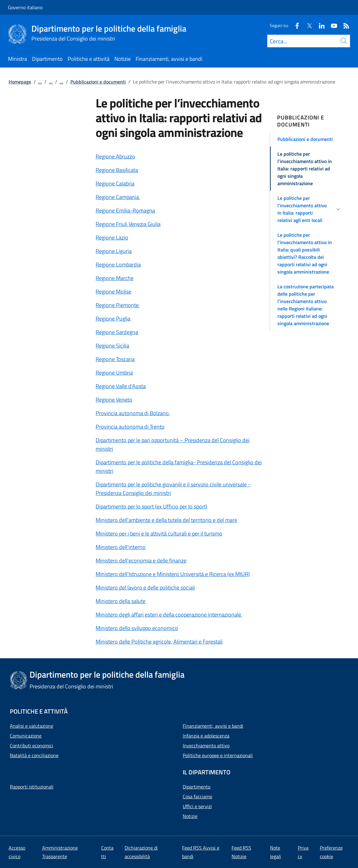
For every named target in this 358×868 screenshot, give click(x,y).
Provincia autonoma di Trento (130, 427)
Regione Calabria (115, 183)
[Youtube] (332, 25)
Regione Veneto (114, 400)
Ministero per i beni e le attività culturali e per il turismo (159, 533)
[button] (310, 139)
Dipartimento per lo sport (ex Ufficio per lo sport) (151, 506)
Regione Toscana (115, 359)
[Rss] (344, 25)
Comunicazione (26, 736)
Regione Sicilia (112, 346)
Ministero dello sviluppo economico (137, 628)
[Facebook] (295, 25)
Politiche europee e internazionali (218, 755)
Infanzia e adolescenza (206, 736)
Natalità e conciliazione (34, 755)
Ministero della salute (121, 601)
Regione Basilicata (117, 170)
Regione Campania (118, 197)
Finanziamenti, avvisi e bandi (213, 726)
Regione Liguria (114, 251)
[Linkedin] (319, 25)
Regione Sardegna (117, 332)
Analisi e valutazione (32, 726)
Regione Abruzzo (115, 156)
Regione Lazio (112, 237)
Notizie (190, 816)
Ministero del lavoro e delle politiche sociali (145, 588)
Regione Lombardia (118, 265)
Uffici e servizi (197, 806)
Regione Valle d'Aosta (121, 386)
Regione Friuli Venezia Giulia (128, 224)
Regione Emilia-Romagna (125, 210)
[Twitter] (307, 25)
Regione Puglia (113, 319)
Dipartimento (197, 787)
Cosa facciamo (197, 796)
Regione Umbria (114, 373)
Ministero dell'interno (121, 547)
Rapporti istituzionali (32, 787)
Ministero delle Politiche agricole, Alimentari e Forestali (159, 642)
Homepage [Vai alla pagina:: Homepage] (20, 82)
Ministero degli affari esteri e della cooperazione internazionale (169, 615)
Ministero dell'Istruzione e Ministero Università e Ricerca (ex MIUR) (173, 574)
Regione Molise (113, 292)
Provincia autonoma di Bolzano (133, 413)
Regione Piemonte (118, 305)
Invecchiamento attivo (206, 745)
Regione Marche (115, 278)
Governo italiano (25, 7)
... (40, 82)
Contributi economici (32, 745)
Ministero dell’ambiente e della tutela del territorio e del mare (166, 520)
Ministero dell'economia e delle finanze (141, 561)
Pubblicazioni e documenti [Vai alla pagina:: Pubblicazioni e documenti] (98, 82)
